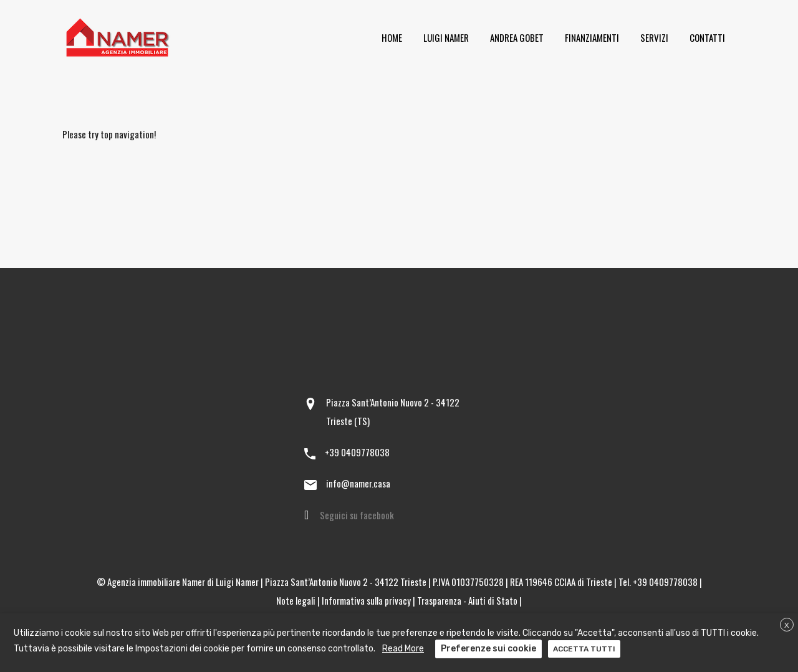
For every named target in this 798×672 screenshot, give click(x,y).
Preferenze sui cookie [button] (488, 649)
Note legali (296, 600)
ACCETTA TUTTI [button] (584, 649)
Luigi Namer (446, 37)
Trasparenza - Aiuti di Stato (467, 600)
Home (392, 37)
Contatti (707, 37)
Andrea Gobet (517, 37)
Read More (403, 649)
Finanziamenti (592, 37)
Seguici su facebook (357, 515)
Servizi (654, 37)
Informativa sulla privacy (366, 600)
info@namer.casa (358, 483)
